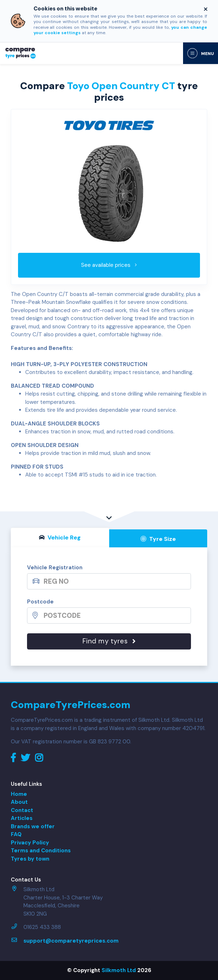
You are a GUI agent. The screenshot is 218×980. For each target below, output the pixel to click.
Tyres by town (30, 859)
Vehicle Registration (55, 568)
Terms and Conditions (41, 851)
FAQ (16, 834)
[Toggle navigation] (201, 53)
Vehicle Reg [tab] (60, 537)
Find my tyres (109, 641)
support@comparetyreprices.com (71, 941)
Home (19, 794)
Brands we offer (33, 826)
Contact (22, 810)
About (19, 802)
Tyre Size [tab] (158, 539)
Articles (22, 818)
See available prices (109, 265)
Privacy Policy (30, 843)
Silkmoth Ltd (119, 970)
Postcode (40, 602)
